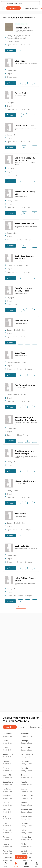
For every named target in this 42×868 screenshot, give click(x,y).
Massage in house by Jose (25, 193)
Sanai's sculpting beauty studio (23, 290)
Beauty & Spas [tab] (10, 727)
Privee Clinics (22, 93)
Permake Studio (23, 28)
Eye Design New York (25, 385)
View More (21, 607)
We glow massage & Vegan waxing (25, 159)
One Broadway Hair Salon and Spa (24, 452)
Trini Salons (21, 514)
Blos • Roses (21, 61)
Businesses (13, 8)
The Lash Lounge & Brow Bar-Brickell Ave (25, 419)
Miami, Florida (21, 96)
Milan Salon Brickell (24, 224)
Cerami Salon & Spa (25, 126)
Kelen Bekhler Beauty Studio (25, 579)
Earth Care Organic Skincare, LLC (24, 257)
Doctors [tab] (22, 727)
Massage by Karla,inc (25, 481)
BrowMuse (20, 353)
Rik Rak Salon (21, 321)
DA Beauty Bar (22, 546)
